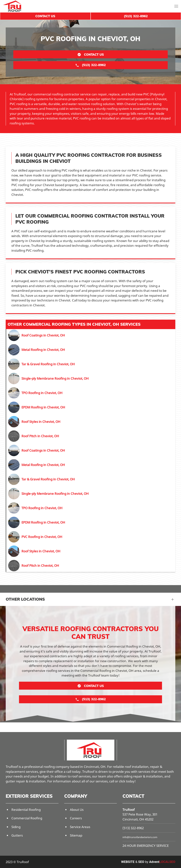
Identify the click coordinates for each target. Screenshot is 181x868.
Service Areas (80, 827)
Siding (16, 827)
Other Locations (25, 599)
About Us (77, 810)
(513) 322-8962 (133, 828)
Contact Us (45, 16)
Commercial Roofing (27, 818)
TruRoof (129, 810)
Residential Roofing (26, 810)
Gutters (17, 835)
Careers (76, 818)
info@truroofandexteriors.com (140, 837)
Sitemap (76, 835)
